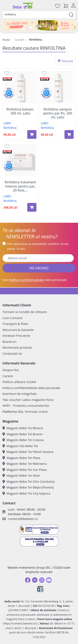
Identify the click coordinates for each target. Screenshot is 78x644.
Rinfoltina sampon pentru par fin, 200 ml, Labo (58, 113)
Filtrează (65, 61)
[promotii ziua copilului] (39, 25)
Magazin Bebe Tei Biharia (23, 428)
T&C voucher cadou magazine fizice (28, 400)
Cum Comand (12, 318)
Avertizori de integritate (20, 394)
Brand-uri (9, 342)
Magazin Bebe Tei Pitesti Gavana (28, 452)
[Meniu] (6, 6)
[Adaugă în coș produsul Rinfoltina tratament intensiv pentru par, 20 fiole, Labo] (32, 207)
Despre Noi (11, 370)
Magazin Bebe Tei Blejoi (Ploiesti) (28, 487)
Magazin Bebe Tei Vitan (21, 475)
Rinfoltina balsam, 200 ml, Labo (20, 111)
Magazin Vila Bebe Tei (20, 446)
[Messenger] (35, 580)
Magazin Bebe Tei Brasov (23, 434)
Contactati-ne (12, 353)
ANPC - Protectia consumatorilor (26, 405)
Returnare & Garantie (18, 330)
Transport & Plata (15, 324)
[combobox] (39, 15)
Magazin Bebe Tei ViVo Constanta (29, 481)
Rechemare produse (17, 347)
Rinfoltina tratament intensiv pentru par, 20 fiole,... (20, 186)
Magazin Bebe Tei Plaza (21, 458)
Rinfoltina (10, 128)
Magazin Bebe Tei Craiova (23, 440)
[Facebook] (28, 580)
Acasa (6, 40)
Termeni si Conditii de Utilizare (25, 312)
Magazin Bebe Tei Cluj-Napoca (26, 493)
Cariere (8, 376)
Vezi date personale (35, 280)
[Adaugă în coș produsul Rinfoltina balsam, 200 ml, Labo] (32, 134)
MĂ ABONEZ (39, 268)
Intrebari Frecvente (16, 336)
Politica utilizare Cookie (19, 382)
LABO (7, 123)
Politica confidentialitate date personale (31, 388)
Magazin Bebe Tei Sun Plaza (25, 470)
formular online (36, 412)
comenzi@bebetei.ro (23, 519)
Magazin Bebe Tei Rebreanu (25, 464)
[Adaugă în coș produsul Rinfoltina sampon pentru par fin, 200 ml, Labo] (69, 134)
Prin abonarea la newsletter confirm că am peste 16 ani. (38, 246)
